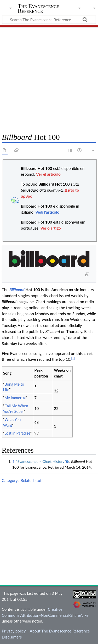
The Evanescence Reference (39, 9)
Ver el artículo (48, 174)
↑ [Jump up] (14, 461)
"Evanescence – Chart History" (41, 461)
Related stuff (32, 480)
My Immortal (15, 398)
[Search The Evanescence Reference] (49, 19)
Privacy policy (14, 631)
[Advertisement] (49, 78)
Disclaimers (12, 637)
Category (10, 480)
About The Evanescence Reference (60, 631)
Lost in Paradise (17, 433)
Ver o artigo (51, 228)
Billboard (17, 290)
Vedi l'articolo (47, 212)
